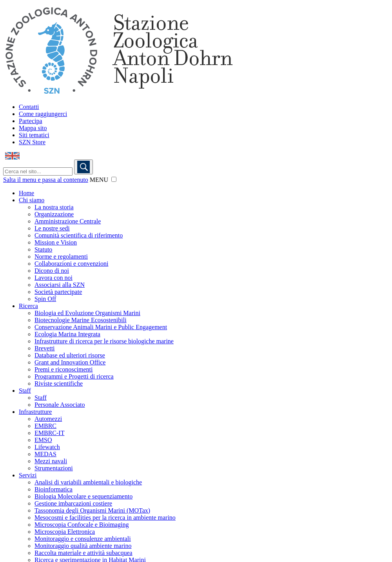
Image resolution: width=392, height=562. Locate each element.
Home (26, 193)
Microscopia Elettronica (65, 532)
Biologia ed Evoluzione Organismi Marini (87, 313)
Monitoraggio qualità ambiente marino (83, 546)
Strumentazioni (54, 468)
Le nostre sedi (52, 228)
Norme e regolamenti (61, 257)
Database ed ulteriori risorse (70, 355)
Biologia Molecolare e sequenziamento (83, 496)
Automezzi (48, 419)
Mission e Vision (56, 242)
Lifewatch (47, 447)
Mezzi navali (51, 461)
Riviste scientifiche (59, 383)
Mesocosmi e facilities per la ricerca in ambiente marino (105, 518)
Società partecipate (58, 292)
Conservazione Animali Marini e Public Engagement (101, 327)
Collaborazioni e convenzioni (71, 264)
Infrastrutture (35, 412)
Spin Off (45, 299)
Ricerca (28, 306)
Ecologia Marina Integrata (67, 334)
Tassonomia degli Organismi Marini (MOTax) (92, 510)
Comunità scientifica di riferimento (79, 235)
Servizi (28, 475)
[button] (114, 179)
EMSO (43, 440)
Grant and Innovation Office (70, 362)
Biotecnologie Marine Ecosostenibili (81, 320)
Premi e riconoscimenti (64, 369)
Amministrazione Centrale (68, 221)
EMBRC (45, 426)
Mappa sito (33, 128)
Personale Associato (60, 405)
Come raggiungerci (43, 114)
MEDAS (45, 454)
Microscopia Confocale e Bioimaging (82, 525)
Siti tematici (34, 135)
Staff (25, 391)
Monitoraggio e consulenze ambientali (83, 539)
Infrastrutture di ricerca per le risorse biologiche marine (104, 341)
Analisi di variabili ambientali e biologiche (88, 482)
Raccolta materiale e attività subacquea (83, 553)
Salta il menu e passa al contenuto (46, 180)
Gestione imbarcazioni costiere (73, 503)
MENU (99, 180)
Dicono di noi (52, 271)
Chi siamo (32, 200)
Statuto (43, 249)
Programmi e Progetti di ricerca (74, 376)
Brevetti (45, 348)
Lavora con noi (54, 278)
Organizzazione (54, 214)
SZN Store (32, 142)
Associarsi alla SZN (60, 285)
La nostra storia (54, 207)
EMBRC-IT (49, 433)
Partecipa (31, 121)
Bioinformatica (54, 489)
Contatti (29, 107)
